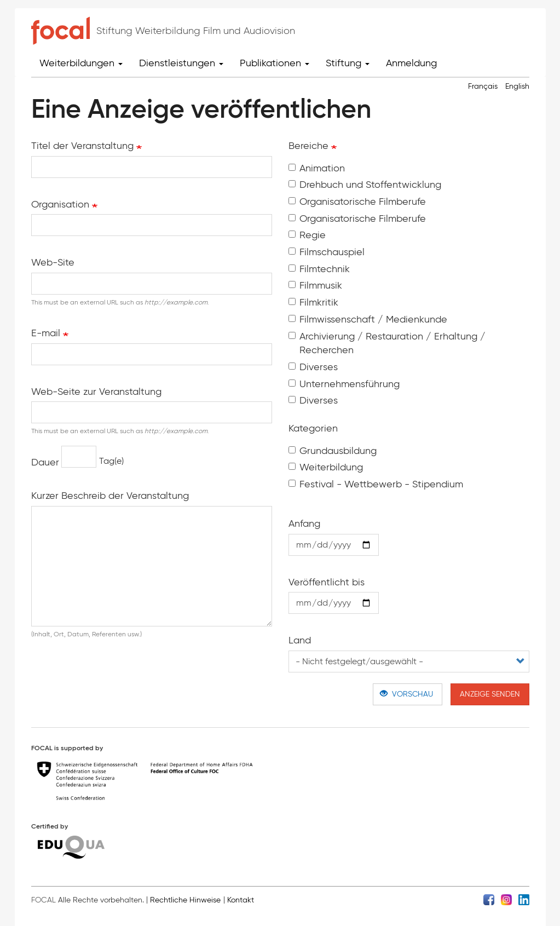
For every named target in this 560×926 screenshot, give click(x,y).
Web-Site (53, 262)
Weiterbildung (326, 467)
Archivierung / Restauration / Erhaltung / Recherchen (387, 343)
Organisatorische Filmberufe (357, 202)
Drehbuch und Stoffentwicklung (365, 185)
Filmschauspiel (327, 252)
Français (483, 86)
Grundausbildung (333, 451)
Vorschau (406, 694)
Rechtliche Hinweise (185, 900)
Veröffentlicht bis (327, 582)
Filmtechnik (319, 269)
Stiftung (348, 63)
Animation (317, 168)
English (517, 86)
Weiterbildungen (81, 63)
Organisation (60, 204)
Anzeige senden (490, 694)
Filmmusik (315, 285)
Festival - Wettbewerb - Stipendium (376, 484)
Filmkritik (313, 302)
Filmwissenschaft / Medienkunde (368, 319)
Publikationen (275, 63)
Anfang (304, 524)
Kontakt (241, 900)
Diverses (313, 367)
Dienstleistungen (181, 63)
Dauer (45, 462)
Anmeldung (411, 63)
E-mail (46, 333)
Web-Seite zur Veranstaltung (96, 392)
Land (300, 640)
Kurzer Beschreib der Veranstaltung (110, 496)
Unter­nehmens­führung (344, 384)
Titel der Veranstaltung (82, 146)
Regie (307, 235)
